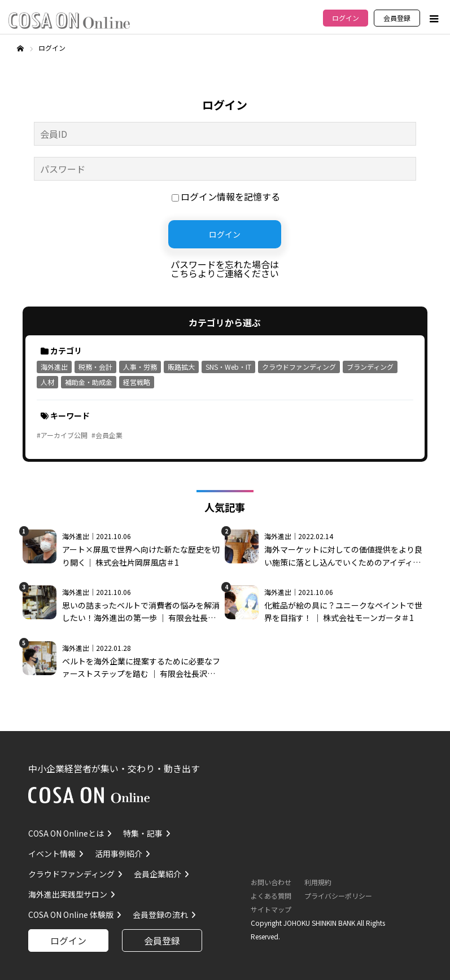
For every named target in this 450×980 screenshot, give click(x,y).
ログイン (346, 18)
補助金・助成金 (89, 382)
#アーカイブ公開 (62, 435)
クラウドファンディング (299, 367)
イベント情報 (52, 854)
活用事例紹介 (119, 854)
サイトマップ (271, 909)
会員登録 (397, 18)
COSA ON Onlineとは (66, 833)
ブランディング (370, 367)
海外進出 (54, 367)
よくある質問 (271, 896)
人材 (47, 382)
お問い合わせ (271, 882)
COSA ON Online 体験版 (71, 915)
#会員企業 (107, 435)
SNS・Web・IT (228, 367)
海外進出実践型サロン (68, 894)
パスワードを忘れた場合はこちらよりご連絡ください (225, 269)
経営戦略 (137, 382)
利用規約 (318, 882)
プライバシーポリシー (338, 896)
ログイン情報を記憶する (226, 196)
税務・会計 (95, 367)
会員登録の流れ (160, 915)
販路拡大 (181, 367)
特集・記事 (143, 833)
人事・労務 (140, 367)
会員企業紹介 (158, 874)
